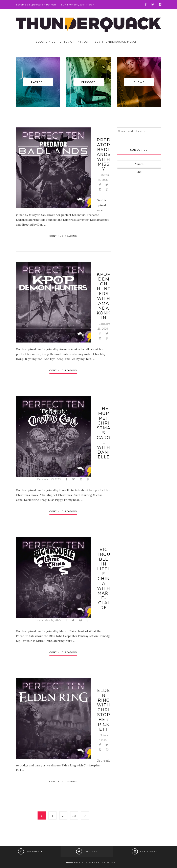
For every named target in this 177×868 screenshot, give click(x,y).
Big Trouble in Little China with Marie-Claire (104, 579)
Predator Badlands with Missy (104, 154)
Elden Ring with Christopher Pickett (104, 710)
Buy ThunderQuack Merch (78, 5)
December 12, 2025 (49, 620)
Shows (139, 82)
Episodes (88, 82)
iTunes (139, 164)
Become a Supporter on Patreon (36, 5)
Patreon (38, 82)
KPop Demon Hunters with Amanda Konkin (104, 296)
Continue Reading (63, 236)
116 (74, 816)
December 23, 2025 (49, 479)
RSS (139, 172)
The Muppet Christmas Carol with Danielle (104, 433)
